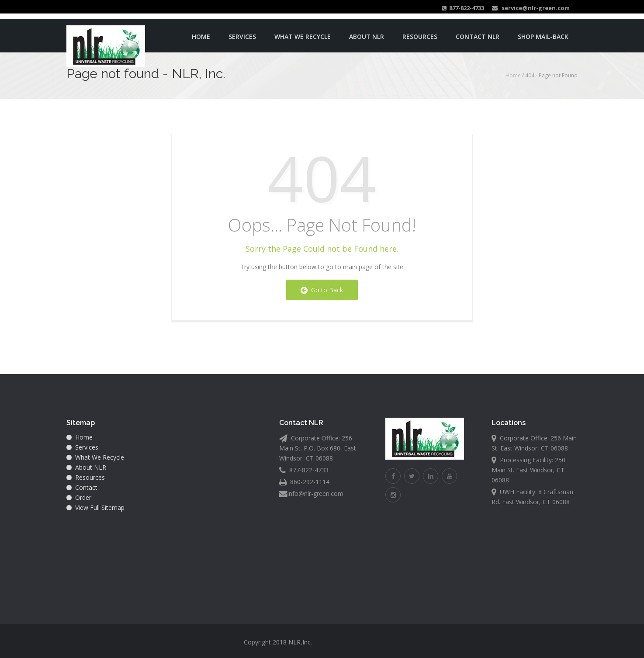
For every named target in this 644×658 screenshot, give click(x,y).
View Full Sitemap (95, 507)
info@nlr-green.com (315, 493)
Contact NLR (478, 34)
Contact (82, 487)
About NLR (367, 34)
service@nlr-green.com (531, 8)
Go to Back (322, 290)
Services (242, 34)
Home (201, 34)
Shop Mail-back (543, 34)
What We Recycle (303, 34)
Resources (420, 34)
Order (79, 497)
